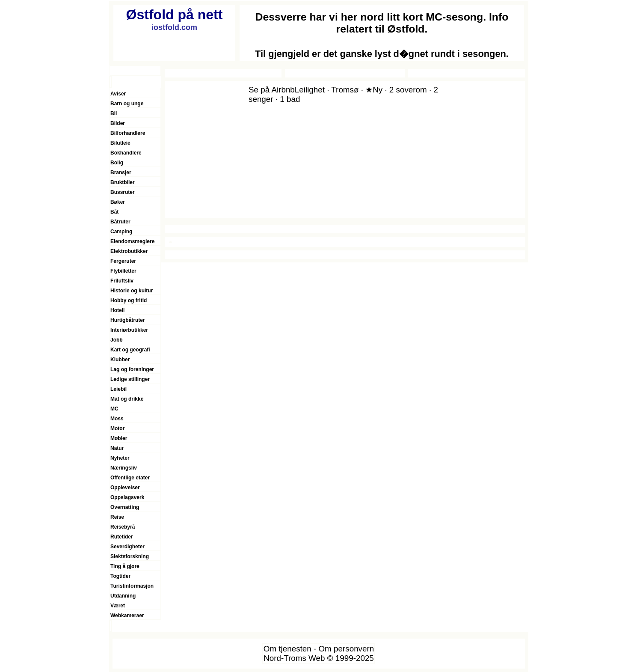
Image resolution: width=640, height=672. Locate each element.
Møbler (119, 438)
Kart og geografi (130, 350)
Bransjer (121, 172)
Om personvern (346, 649)
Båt (114, 212)
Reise (117, 517)
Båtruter (120, 222)
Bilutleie (120, 143)
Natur (117, 448)
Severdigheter (127, 547)
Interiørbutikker (129, 330)
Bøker (118, 202)
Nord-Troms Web (294, 658)
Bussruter (123, 192)
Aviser (118, 94)
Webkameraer (127, 616)
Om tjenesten (287, 649)
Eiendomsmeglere (132, 241)
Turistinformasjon (132, 586)
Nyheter (120, 458)
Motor (117, 428)
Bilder (118, 123)
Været (118, 606)
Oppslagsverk (127, 497)
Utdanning (123, 596)
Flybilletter (123, 271)
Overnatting (125, 507)
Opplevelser (125, 488)
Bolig (117, 163)
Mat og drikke (127, 399)
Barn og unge (127, 104)
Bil (114, 113)
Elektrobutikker (129, 251)
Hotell (117, 310)
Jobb (117, 340)
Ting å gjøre (125, 566)
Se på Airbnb (272, 90)
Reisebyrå (123, 527)
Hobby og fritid (129, 300)
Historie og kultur (132, 291)
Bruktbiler (123, 182)
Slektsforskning (130, 556)
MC (114, 409)
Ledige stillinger (130, 379)
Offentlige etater (130, 478)
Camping (121, 232)
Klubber (120, 360)
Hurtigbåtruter (128, 320)
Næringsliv (124, 468)
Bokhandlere (126, 153)
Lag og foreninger (132, 369)
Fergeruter (123, 261)
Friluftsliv (122, 281)
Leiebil (119, 389)
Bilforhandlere (128, 133)
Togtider (120, 576)
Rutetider (122, 537)
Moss (117, 419)
